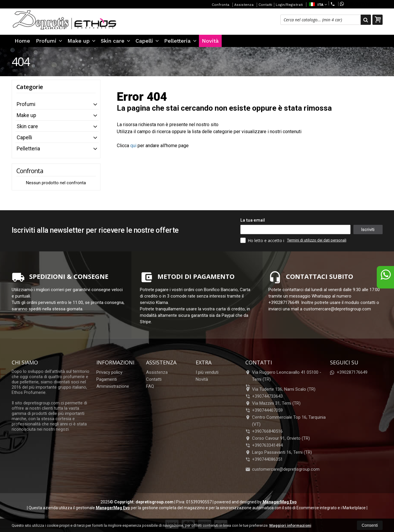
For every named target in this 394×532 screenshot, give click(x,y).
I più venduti (207, 372)
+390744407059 (267, 410)
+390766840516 (267, 431)
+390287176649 (359, 4)
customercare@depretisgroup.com (282, 469)
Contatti (265, 5)
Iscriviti (368, 230)
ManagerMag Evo (280, 502)
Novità (210, 41)
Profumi (49, 41)
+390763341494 (267, 445)
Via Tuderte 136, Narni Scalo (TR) (280, 389)
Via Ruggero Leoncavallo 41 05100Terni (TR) (283, 376)
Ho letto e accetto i (263, 240)
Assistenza (244, 5)
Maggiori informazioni (290, 525)
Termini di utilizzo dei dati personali (317, 240)
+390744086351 (267, 459)
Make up (81, 41)
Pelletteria (180, 41)
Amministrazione (113, 386)
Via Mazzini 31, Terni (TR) (273, 403)
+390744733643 (267, 396)
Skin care (116, 41)
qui (133, 146)
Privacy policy (109, 372)
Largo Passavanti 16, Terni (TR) (279, 452)
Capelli (147, 41)
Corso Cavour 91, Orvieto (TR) (278, 438)
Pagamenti (107, 379)
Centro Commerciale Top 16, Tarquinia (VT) (285, 421)
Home (22, 41)
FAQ (150, 386)
